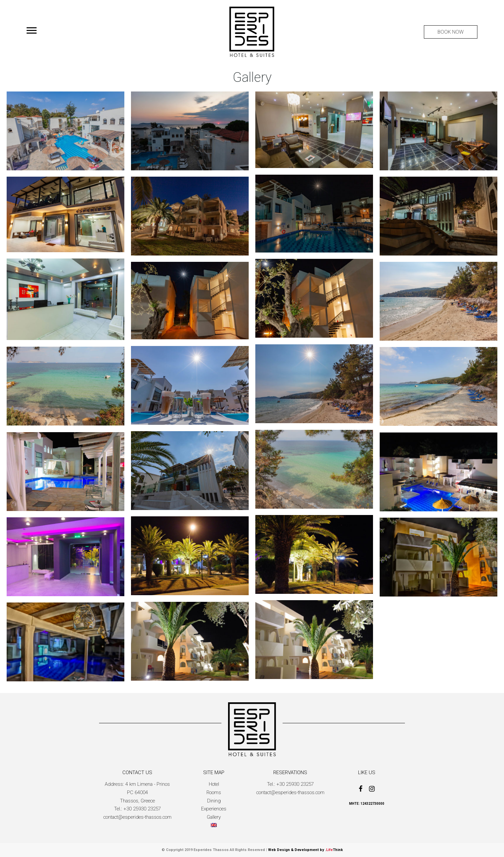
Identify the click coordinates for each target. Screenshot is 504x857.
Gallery (214, 817)
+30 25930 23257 (142, 809)
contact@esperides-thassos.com (137, 817)
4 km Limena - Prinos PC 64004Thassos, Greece (145, 792)
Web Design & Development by (305, 850)
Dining (214, 801)
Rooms (214, 792)
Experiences (214, 809)
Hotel (214, 784)
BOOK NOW (451, 32)
